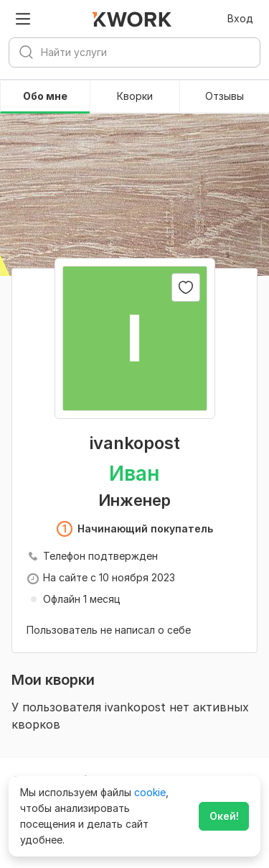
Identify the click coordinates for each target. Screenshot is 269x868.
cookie (150, 792)
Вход (240, 18)
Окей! (224, 816)
